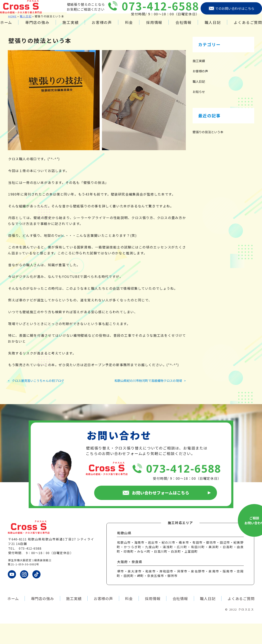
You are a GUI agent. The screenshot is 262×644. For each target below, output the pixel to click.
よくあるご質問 (241, 26)
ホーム (13, 26)
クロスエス (246, 630)
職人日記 (207, 26)
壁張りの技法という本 (208, 152)
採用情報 (152, 26)
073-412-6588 (153, 10)
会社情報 (180, 26)
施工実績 (74, 26)
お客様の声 (104, 26)
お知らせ (199, 112)
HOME (12, 37)
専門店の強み (42, 26)
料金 (129, 26)
